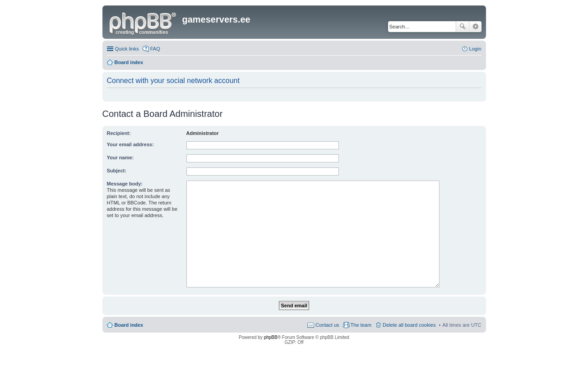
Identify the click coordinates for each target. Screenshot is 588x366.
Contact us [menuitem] (327, 325)
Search (463, 27)
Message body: (125, 184)
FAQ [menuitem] (155, 49)
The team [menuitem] (361, 325)
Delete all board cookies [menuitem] (409, 325)
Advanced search (475, 27)
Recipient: (119, 133)
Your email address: (130, 144)
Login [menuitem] (475, 49)
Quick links (127, 49)
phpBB (271, 337)
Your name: (120, 158)
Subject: (117, 171)
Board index (129, 325)
